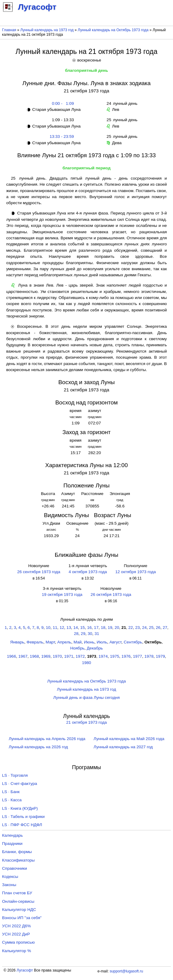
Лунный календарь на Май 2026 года (129, 739)
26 (158, 628)
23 (137, 628)
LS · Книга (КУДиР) (20, 808)
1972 (80, 656)
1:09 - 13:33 (62, 120)
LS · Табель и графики (23, 817)
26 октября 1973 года (111, 595)
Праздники (12, 844)
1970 (57, 656)
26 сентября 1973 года (39, 572)
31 (97, 634)
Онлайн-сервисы (18, 901)
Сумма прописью (18, 942)
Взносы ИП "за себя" (22, 918)
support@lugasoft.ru (126, 971)
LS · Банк (11, 792)
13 (69, 628)
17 (96, 628)
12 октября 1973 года (135, 572)
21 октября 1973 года (87, 722)
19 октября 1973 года (62, 595)
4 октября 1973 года (88, 572)
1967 (23, 656)
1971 (69, 656)
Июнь (89, 642)
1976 (126, 656)
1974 (103, 656)
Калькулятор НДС (19, 910)
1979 (160, 656)
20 (117, 628)
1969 (46, 656)
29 (83, 634)
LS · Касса (12, 800)
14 (76, 628)
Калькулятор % (17, 951)
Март (50, 642)
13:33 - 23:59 (62, 136)
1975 (115, 656)
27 (165, 628)
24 (144, 628)
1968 (34, 656)
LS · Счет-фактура (20, 784)
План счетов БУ (17, 893)
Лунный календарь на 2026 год (38, 747)
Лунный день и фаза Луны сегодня (86, 698)
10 (48, 628)
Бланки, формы (17, 852)
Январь (17, 642)
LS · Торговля (15, 775)
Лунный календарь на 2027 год (123, 747)
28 (76, 634)
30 (90, 634)
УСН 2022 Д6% (17, 926)
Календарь (13, 835)
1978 (149, 656)
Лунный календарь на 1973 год (47, 30)
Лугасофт (25, 970)
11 (55, 628)
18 (103, 628)
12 (62, 628)
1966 (12, 656)
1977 (138, 656)
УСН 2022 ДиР (16, 934)
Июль (102, 642)
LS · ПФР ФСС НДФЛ (22, 825)
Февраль (35, 642)
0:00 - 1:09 (62, 103)
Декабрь (95, 648)
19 (110, 628)
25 (151, 628)
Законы (9, 885)
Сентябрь (133, 642)
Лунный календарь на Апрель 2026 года (47, 739)
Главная (9, 30)
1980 (86, 663)
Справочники (15, 868)
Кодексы (10, 877)
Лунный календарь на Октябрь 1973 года (113, 30)
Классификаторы (18, 860)
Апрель (64, 642)
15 (83, 628)
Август (115, 642)
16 (89, 628)
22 (131, 628)
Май (78, 642)
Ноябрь (77, 648)
